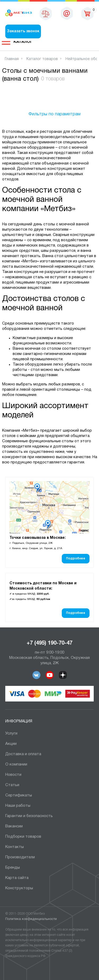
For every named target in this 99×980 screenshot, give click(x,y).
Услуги (11, 733)
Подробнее (76, 559)
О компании (16, 764)
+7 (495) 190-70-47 (49, 643)
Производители (20, 857)
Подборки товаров (23, 837)
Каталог (23, 42)
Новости (13, 775)
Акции (11, 744)
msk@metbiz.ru (67, 13)
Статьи (12, 785)
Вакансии (14, 826)
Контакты (15, 847)
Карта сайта (17, 878)
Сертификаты (19, 795)
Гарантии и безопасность (29, 816)
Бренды (13, 868)
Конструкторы (19, 888)
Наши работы (18, 806)
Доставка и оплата (23, 754)
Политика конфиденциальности (31, 919)
